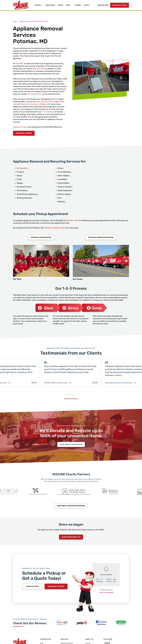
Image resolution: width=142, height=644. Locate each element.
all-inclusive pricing (36, 94)
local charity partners (45, 102)
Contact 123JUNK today (54, 228)
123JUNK (19, 64)
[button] (68, 394)
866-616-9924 (39, 69)
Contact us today (20, 127)
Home (15, 21)
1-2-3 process (48, 112)
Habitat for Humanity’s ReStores (34, 104)
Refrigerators (22, 168)
